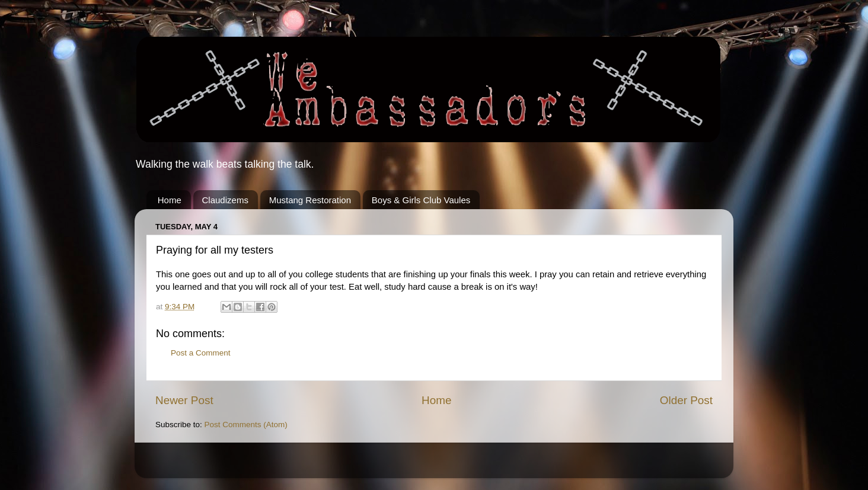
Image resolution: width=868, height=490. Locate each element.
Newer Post (184, 400)
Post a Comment (201, 353)
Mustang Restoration (310, 200)
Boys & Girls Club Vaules (421, 200)
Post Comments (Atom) (246, 425)
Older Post (686, 400)
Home (170, 200)
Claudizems (225, 200)
